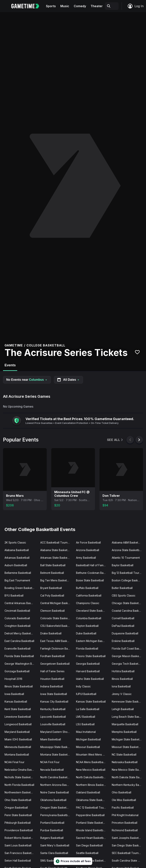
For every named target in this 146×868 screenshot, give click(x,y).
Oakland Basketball (88, 792)
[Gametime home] (28, 6)
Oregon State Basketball (56, 808)
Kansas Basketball (16, 701)
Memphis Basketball (124, 732)
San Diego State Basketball (128, 845)
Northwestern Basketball (20, 792)
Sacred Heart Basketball (91, 838)
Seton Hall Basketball (18, 861)
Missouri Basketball (88, 747)
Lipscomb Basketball (53, 717)
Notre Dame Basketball (55, 792)
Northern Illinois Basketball (92, 785)
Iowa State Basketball (54, 694)
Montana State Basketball (56, 755)
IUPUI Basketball (86, 694)
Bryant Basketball (51, 588)
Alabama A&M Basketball (127, 542)
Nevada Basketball (52, 770)
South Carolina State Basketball (128, 861)
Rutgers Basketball (52, 838)
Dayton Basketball (87, 626)
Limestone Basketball (18, 717)
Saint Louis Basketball (18, 845)
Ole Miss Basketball (124, 800)
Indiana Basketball (52, 686)
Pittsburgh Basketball (18, 823)
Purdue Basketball (52, 830)
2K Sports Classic (15, 542)
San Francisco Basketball (20, 853)
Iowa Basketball (14, 694)
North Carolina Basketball (56, 777)
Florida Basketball (87, 648)
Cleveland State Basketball (92, 611)
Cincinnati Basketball (17, 611)
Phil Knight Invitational (125, 815)
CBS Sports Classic (124, 595)
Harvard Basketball (88, 671)
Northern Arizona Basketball (57, 785)
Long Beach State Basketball (128, 717)
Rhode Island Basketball (91, 830)
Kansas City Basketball (54, 701)
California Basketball (89, 595)
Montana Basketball (17, 755)
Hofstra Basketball (123, 671)
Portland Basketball (52, 823)
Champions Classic (88, 603)
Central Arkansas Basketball (21, 603)
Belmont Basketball (52, 573)
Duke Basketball (86, 633)
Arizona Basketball (88, 550)
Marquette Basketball (125, 724)
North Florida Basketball (19, 785)
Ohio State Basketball (18, 800)
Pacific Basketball (123, 808)
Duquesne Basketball (125, 633)
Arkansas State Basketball (56, 558)
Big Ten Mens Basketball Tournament (57, 580)
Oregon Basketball (16, 808)
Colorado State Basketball (57, 618)
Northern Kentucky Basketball (128, 785)
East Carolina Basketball (19, 641)
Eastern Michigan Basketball (92, 641)
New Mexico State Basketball (128, 770)
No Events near (27, 380)
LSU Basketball (85, 724)
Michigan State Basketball (128, 739)
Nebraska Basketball (125, 762)
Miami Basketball (51, 739)
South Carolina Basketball (92, 861)
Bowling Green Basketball (21, 588)
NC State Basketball (124, 755)
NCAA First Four (50, 762)
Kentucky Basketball (53, 709)
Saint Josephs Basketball (127, 838)
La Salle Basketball (88, 709)
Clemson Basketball (52, 611)
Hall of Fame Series (52, 671)
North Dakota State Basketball (128, 777)
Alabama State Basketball (56, 550)
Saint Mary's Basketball (55, 845)
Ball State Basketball (53, 565)
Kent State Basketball (18, 709)
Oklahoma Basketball (53, 800)
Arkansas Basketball (17, 558)
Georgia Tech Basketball (127, 664)
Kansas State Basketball (91, 701)
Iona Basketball (121, 686)
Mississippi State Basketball (57, 747)
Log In (135, 6)
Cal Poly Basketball (52, 595)
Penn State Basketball (18, 815)
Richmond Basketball (125, 830)
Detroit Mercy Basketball (20, 633)
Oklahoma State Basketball (92, 800)
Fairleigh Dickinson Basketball (57, 648)
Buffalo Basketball (87, 588)
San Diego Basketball (89, 845)
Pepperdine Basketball (90, 815)
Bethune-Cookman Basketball (92, 573)
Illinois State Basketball (19, 686)
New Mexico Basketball (91, 770)
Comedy (80, 6)
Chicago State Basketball (127, 603)
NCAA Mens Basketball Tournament (92, 762)
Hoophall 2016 (13, 679)
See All (115, 440)
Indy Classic (83, 686)
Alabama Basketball (17, 550)
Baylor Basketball (123, 565)
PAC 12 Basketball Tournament (92, 808)
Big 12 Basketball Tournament (128, 573)
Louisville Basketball (53, 724)
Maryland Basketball (17, 732)
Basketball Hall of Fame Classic (92, 565)
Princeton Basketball (125, 823)
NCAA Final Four (14, 762)
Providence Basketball (19, 830)
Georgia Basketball (88, 664)
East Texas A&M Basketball (57, 641)
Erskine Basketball (123, 641)
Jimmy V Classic (122, 694)
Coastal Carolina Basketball (128, 611)
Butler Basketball (122, 588)
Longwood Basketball (18, 724)
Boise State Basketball (90, 580)
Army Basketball (86, 558)
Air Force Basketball (88, 542)
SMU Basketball (50, 861)
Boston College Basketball (128, 580)
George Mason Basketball (128, 656)
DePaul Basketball (123, 626)
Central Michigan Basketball (57, 603)
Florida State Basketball (19, 656)
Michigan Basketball (88, 739)
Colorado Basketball (17, 618)
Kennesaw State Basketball (128, 701)
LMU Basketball (86, 717)
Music (65, 6)
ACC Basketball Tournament (57, 542)
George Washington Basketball (21, 664)
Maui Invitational (86, 732)
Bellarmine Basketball (18, 573)
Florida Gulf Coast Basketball (128, 648)
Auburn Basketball (16, 565)
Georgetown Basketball (55, 664)
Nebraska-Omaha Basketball (21, 770)
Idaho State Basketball (90, 679)
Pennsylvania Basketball (55, 815)
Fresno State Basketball (91, 656)
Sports (51, 6)
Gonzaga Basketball (17, 671)
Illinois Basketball (122, 679)
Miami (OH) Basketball (18, 739)
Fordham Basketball (52, 656)
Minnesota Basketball (18, 747)
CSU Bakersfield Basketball (57, 626)
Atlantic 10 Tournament (126, 558)
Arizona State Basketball (127, 550)
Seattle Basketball (87, 853)
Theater (97, 6)
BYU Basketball (14, 595)
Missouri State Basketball (127, 747)
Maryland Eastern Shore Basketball (57, 732)
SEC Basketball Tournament (128, 853)
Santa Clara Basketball (54, 853)
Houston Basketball (52, 679)
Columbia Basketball (89, 618)
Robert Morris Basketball (20, 838)
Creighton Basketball (17, 626)
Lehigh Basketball (123, 709)
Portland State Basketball (92, 823)
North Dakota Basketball (91, 777)
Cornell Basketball (123, 618)
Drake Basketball (51, 633)
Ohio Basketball (122, 792)
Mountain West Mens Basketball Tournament (92, 755)
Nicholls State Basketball (20, 777)
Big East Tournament (17, 580)
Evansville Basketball (17, 648)
